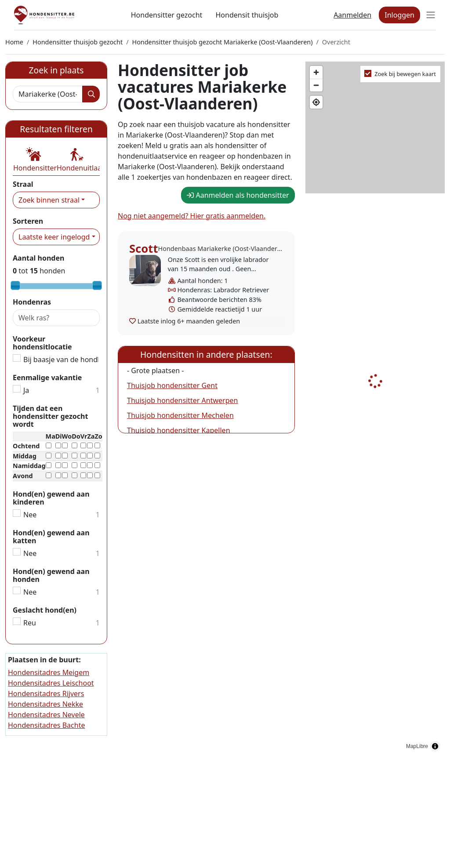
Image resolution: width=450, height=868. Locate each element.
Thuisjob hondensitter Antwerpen (182, 400)
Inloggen (399, 15)
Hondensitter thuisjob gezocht (78, 42)
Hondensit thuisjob (247, 15)
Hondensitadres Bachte (46, 725)
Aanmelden (352, 15)
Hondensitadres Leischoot (51, 683)
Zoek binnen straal (49, 200)
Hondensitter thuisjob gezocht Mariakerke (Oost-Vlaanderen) (222, 42)
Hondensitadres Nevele (46, 715)
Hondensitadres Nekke (45, 704)
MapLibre (417, 746)
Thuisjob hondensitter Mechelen (180, 415)
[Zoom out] (316, 85)
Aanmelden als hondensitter (238, 195)
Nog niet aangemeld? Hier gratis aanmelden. (192, 216)
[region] (375, 409)
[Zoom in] (316, 72)
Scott (144, 249)
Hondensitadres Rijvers (46, 694)
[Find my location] (316, 102)
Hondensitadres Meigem (49, 672)
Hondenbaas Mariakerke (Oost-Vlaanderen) (222, 249)
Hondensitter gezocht (167, 15)
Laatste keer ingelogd (54, 237)
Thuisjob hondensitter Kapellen (179, 430)
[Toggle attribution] (435, 746)
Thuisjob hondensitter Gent (172, 385)
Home (14, 42)
